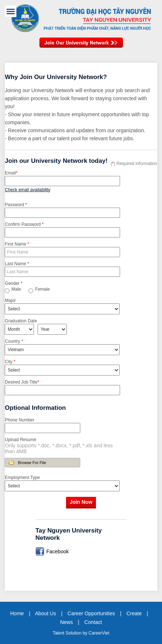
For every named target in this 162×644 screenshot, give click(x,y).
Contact (93, 622)
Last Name (17, 264)
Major (10, 301)
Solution (74, 633)
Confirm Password (24, 224)
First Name (17, 244)
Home (17, 613)
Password (16, 205)
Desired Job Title (22, 382)
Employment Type (22, 478)
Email (11, 173)
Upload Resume (20, 440)
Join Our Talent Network (81, 46)
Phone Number (20, 420)
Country (14, 341)
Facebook (57, 551)
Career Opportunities (91, 613)
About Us (46, 613)
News (67, 622)
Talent (59, 633)
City (10, 362)
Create (134, 613)
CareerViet (99, 633)
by (85, 633)
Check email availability (28, 190)
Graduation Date (21, 321)
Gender (13, 283)
